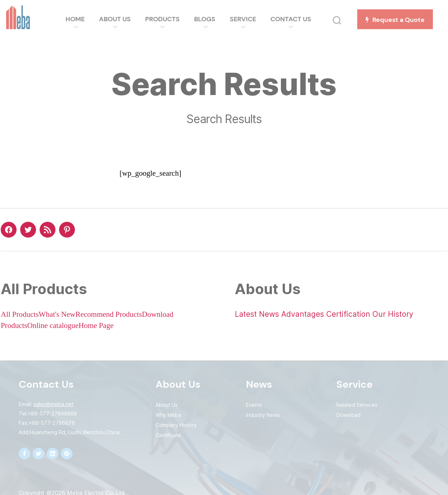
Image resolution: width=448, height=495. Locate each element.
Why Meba (168, 415)
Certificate (168, 435)
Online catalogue (53, 326)
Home (78, 19)
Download (348, 415)
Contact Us (293, 19)
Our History (393, 314)
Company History (176, 425)
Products (165, 19)
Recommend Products (109, 314)
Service (245, 19)
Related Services (357, 405)
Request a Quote (398, 20)
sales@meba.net (53, 404)
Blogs (207, 19)
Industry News (263, 415)
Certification (348, 314)
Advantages (303, 314)
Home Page (96, 326)
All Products (20, 314)
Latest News (257, 314)
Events (254, 405)
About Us (117, 19)
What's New (57, 314)
